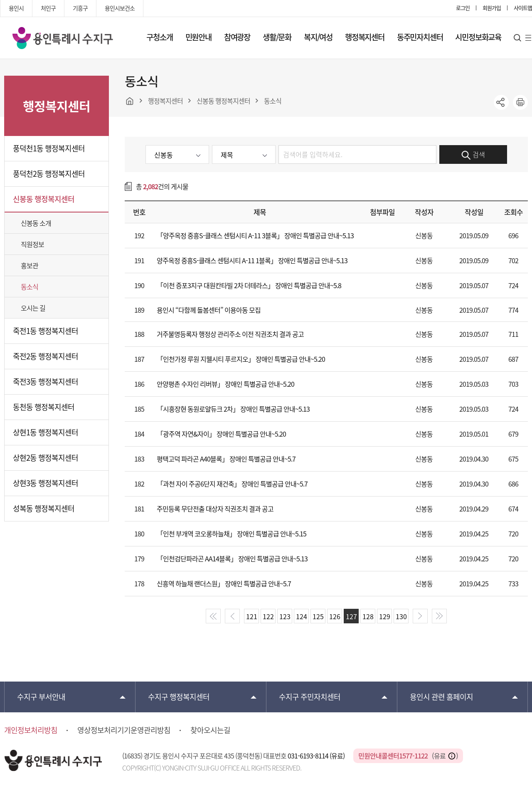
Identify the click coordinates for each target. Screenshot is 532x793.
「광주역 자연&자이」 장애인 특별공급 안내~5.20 (221, 434)
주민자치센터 (310, 697)
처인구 (48, 8)
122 (268, 616)
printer (520, 102)
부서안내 (41, 697)
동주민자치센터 (420, 37)
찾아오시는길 (210, 730)
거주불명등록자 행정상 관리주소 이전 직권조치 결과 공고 (230, 334)
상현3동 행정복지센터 (46, 483)
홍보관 (30, 265)
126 (335, 616)
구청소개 (159, 37)
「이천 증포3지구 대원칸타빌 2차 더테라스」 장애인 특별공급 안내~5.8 (249, 285)
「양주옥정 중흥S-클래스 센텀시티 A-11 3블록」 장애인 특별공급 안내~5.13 (255, 235)
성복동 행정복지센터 (44, 508)
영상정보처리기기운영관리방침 (124, 730)
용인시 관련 (441, 697)
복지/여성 (318, 37)
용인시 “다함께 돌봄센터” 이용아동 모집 (209, 310)
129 (385, 616)
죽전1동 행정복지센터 (46, 331)
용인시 (16, 8)
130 (401, 616)
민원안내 (198, 37)
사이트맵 (523, 8)
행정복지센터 (365, 37)
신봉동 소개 (36, 223)
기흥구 (80, 8)
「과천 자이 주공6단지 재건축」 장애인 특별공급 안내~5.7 (232, 484)
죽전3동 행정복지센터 (46, 382)
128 (368, 616)
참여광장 (237, 37)
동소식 (30, 287)
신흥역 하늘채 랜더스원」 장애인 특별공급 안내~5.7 (224, 583)
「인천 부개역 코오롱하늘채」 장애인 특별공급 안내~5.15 (232, 534)
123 (285, 616)
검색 (473, 155)
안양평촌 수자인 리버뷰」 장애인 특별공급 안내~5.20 (225, 384)
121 (252, 616)
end (439, 616)
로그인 (463, 8)
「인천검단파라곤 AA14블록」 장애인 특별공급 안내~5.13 (232, 558)
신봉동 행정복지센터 (44, 199)
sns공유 (501, 102)
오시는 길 (33, 308)
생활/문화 (277, 37)
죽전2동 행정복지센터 (46, 356)
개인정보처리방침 (31, 730)
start (213, 616)
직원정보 (32, 244)
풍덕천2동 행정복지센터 (49, 174)
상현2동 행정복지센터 (46, 458)
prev (232, 616)
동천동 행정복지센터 (44, 407)
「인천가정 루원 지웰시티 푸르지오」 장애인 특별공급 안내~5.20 (241, 359)
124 (302, 616)
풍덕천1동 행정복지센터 (49, 148)
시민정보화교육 (478, 37)
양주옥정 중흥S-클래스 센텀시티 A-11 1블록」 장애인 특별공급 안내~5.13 (252, 260)
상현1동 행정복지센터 (46, 432)
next (420, 616)
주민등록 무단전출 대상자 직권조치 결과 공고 (215, 509)
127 (351, 616)
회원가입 (492, 8)
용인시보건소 (120, 8)
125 (318, 616)
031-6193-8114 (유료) (317, 756)
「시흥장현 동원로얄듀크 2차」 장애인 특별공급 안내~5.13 (233, 409)
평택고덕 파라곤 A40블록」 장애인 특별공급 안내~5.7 (226, 459)
